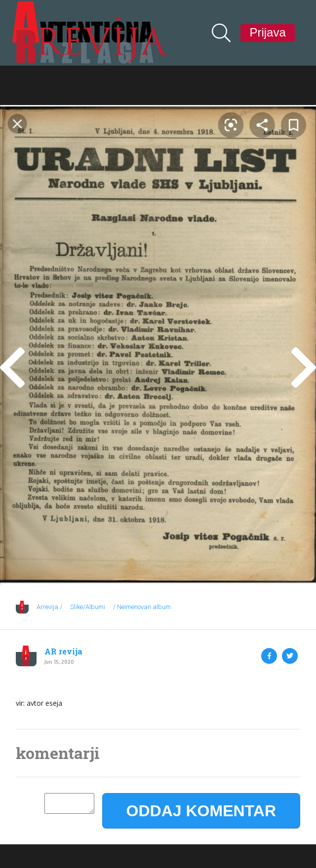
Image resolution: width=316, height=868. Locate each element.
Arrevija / (49, 607)
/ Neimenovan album (142, 607)
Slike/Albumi (88, 607)
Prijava (267, 32)
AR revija (63, 651)
